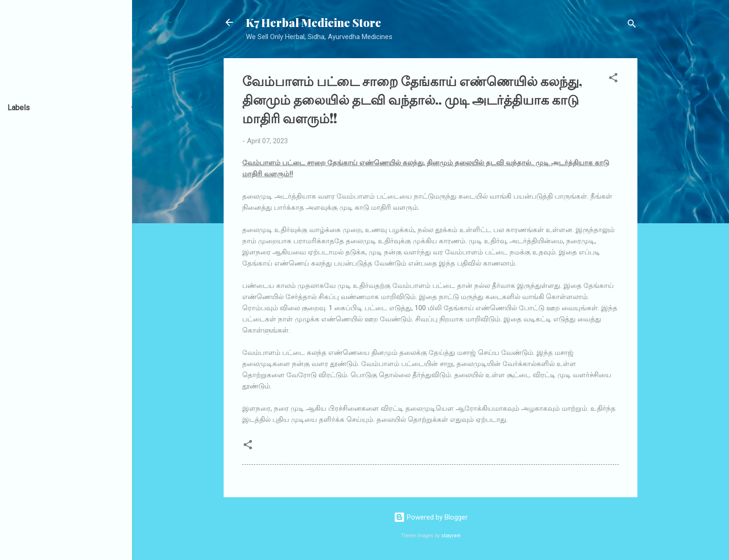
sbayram (451, 536)
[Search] (632, 25)
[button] (613, 79)
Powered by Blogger (431, 517)
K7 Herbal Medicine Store (314, 22)
